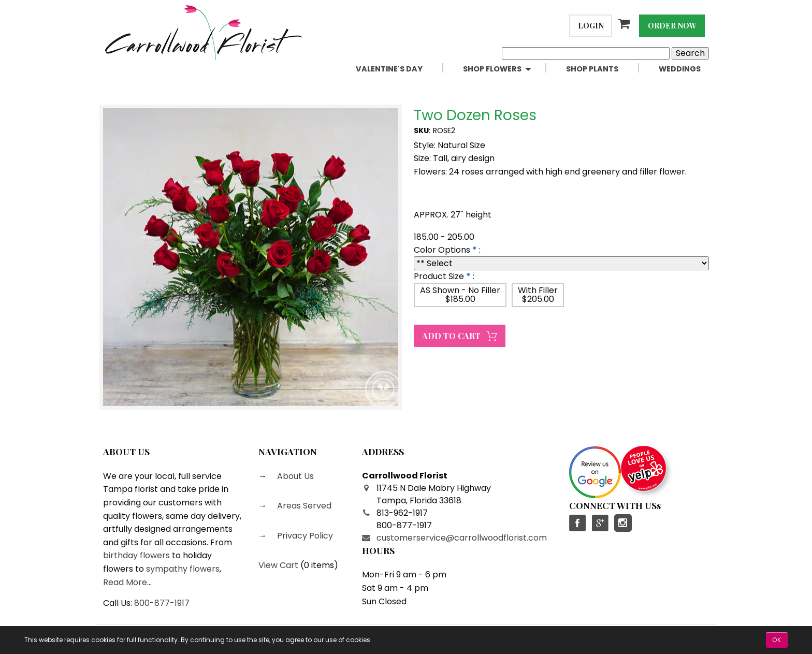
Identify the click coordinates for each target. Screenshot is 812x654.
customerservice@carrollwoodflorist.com (462, 538)
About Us (294, 476)
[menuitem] (401, 69)
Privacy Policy (304, 536)
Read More (125, 582)
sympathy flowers (183, 569)
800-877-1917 (162, 603)
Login (591, 25)
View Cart (278, 565)
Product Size (439, 276)
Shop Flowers (492, 69)
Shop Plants (592, 69)
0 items (319, 565)
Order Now (672, 25)
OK (777, 640)
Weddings (680, 69)
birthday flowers (136, 555)
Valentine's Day (389, 69)
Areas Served (303, 506)
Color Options (442, 250)
